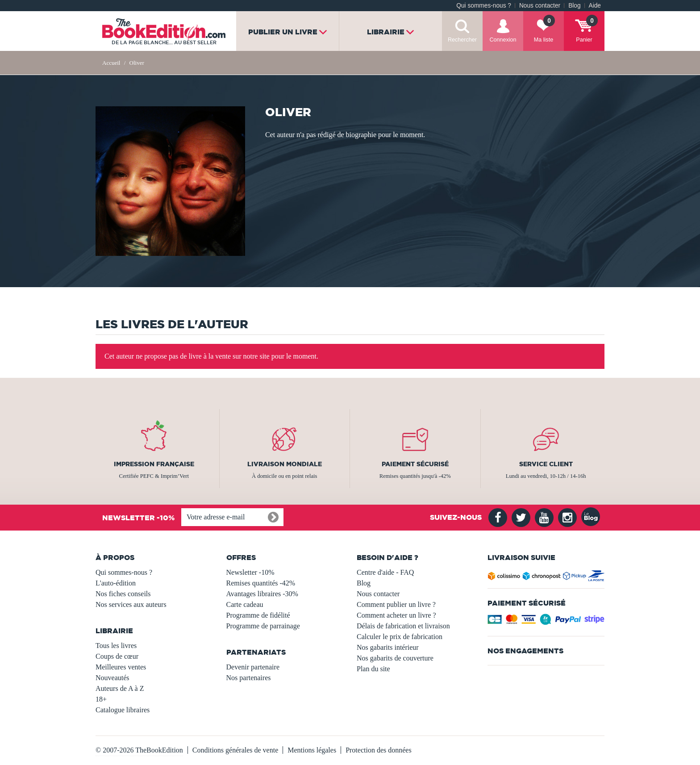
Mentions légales (312, 750)
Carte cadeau (245, 604)
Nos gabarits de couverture (395, 658)
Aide (595, 6)
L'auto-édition (116, 583)
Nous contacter (540, 6)
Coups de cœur (117, 656)
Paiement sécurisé (415, 464)
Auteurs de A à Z (120, 688)
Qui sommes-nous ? (484, 6)
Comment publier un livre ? (396, 604)
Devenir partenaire (253, 667)
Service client (546, 464)
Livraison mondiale (285, 464)
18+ (101, 699)
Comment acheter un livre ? (396, 615)
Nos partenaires (249, 678)
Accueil (111, 63)
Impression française (154, 464)
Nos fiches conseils (123, 594)
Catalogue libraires (123, 710)
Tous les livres (116, 646)
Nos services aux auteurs (131, 604)
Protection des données (379, 750)
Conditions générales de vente (235, 750)
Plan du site (373, 669)
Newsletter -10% (250, 572)
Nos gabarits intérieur (388, 647)
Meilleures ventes (121, 667)
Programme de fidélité (258, 615)
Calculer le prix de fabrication (400, 637)
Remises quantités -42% (261, 583)
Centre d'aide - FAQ (385, 572)
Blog (574, 6)
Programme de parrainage (263, 626)
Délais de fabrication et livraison (403, 626)
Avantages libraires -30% (262, 594)
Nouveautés (112, 678)
